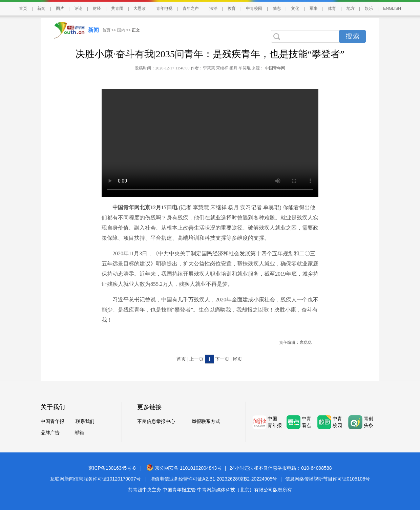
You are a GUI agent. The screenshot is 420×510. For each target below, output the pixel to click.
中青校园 (254, 8)
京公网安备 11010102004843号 (184, 468)
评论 (78, 8)
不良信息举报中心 (156, 421)
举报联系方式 (206, 421)
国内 (121, 30)
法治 (213, 8)
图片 (60, 8)
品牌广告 (50, 433)
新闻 (41, 8)
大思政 (140, 8)
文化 (295, 8)
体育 (332, 8)
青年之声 (191, 8)
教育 (232, 8)
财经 (97, 8)
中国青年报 (52, 421)
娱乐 (369, 8)
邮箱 (79, 433)
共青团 (117, 8)
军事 (314, 8)
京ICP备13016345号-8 (112, 468)
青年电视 (164, 8)
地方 (351, 8)
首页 (23, 8)
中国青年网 (275, 68)
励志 (277, 8)
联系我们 (85, 421)
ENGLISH (392, 8)
